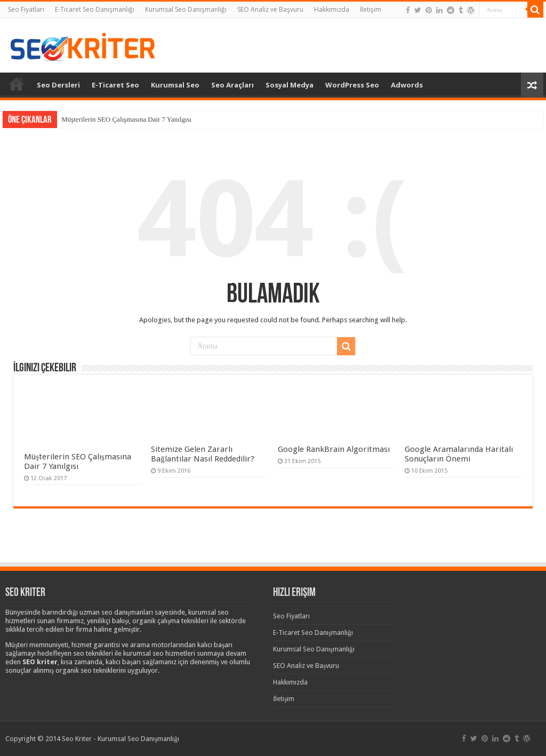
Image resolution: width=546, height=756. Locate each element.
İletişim (371, 9)
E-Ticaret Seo (115, 85)
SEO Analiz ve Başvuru (270, 9)
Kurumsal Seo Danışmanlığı (186, 9)
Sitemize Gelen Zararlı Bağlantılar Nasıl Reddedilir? (203, 454)
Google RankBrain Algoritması (334, 449)
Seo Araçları (232, 85)
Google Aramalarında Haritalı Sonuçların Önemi (459, 454)
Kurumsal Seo (175, 85)
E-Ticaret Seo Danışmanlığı (95, 9)
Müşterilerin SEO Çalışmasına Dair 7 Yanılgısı (126, 119)
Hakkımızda (332, 9)
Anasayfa (17, 84)
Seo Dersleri (58, 85)
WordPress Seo (352, 85)
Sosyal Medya (290, 85)
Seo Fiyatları (26, 9)
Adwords (407, 85)
